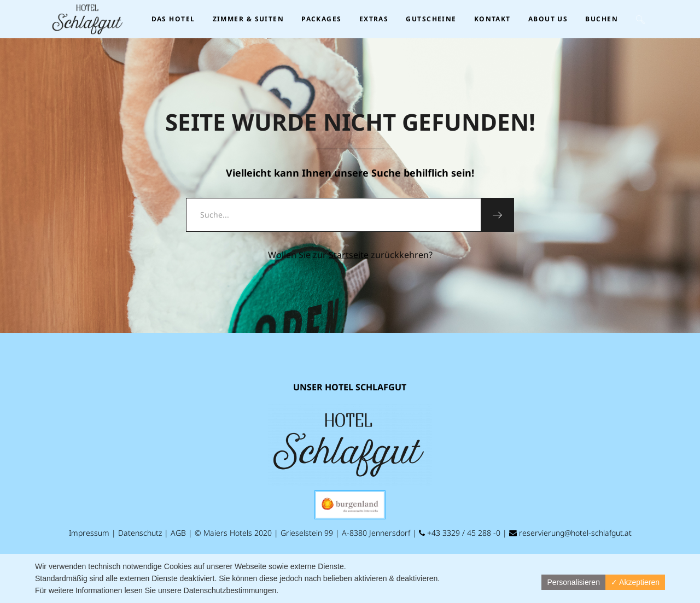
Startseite (349, 255)
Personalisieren (573, 582)
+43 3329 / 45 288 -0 (460, 533)
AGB (178, 533)
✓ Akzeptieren (635, 582)
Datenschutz (140, 533)
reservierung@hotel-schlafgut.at (570, 533)
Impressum (89, 533)
